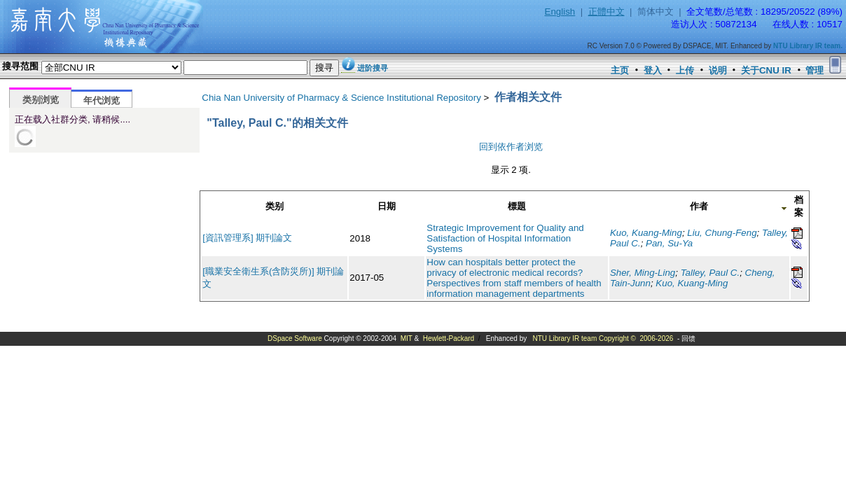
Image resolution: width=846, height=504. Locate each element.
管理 (814, 70)
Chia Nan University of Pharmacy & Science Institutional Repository (341, 98)
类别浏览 (41, 100)
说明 (718, 70)
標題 (517, 206)
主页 (620, 70)
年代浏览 (102, 100)
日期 (387, 206)
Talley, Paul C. (710, 273)
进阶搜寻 (373, 68)
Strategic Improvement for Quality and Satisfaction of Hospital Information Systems (505, 238)
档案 (799, 206)
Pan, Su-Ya (669, 243)
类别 (275, 206)
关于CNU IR (766, 70)
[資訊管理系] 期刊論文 (247, 238)
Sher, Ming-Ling (643, 273)
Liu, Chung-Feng (722, 233)
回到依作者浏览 (511, 147)
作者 (699, 206)
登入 (653, 70)
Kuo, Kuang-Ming (646, 233)
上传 (685, 70)
